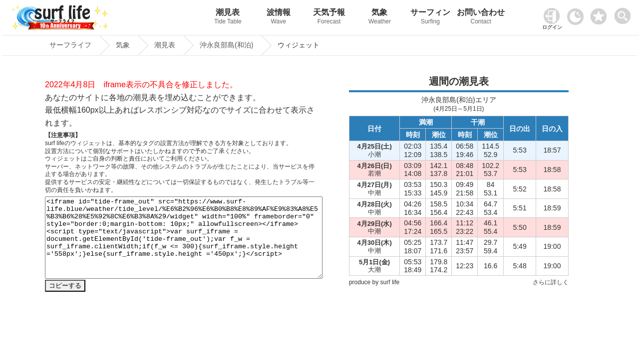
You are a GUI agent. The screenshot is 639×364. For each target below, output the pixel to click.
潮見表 (228, 18)
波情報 (278, 18)
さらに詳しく (551, 282)
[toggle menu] (625, 13)
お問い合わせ (481, 18)
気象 (380, 18)
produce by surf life (374, 282)
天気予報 (329, 18)
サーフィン (430, 18)
